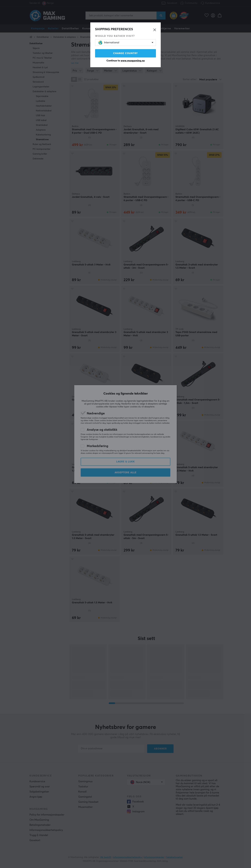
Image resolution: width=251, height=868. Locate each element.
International (109, 43)
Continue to (126, 61)
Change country (125, 53)
